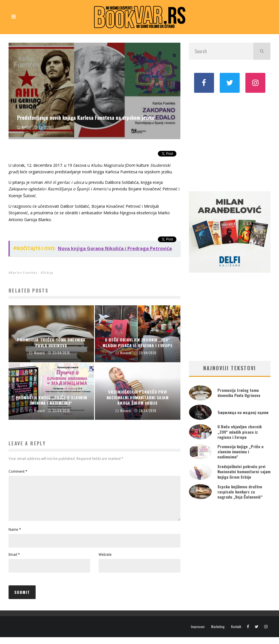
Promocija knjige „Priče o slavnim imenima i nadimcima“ (241, 451)
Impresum (198, 633)
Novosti (27, 127)
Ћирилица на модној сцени (243, 412)
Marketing (218, 633)
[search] (262, 51)
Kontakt (236, 633)
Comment (18, 471)
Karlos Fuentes (24, 272)
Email (14, 561)
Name (15, 536)
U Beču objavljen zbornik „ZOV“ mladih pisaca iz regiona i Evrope (240, 432)
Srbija (48, 272)
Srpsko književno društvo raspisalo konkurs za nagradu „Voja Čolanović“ (240, 492)
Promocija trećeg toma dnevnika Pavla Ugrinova (239, 393)
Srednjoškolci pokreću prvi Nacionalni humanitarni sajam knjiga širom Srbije (244, 471)
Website (105, 561)
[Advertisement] (230, 141)
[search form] (221, 51)
